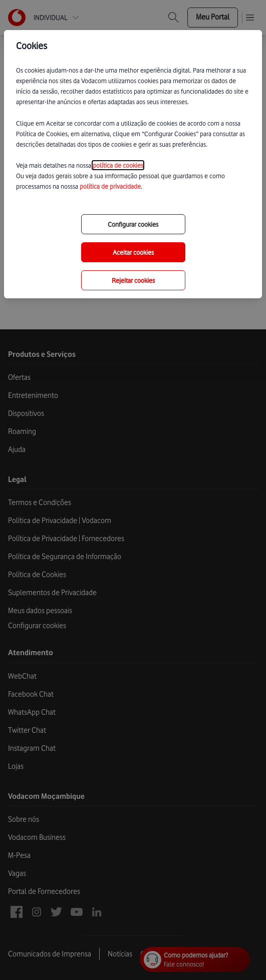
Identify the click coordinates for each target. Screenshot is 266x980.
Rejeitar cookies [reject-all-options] (133, 280)
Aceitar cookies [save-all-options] (133, 252)
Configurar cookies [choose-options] (133, 224)
